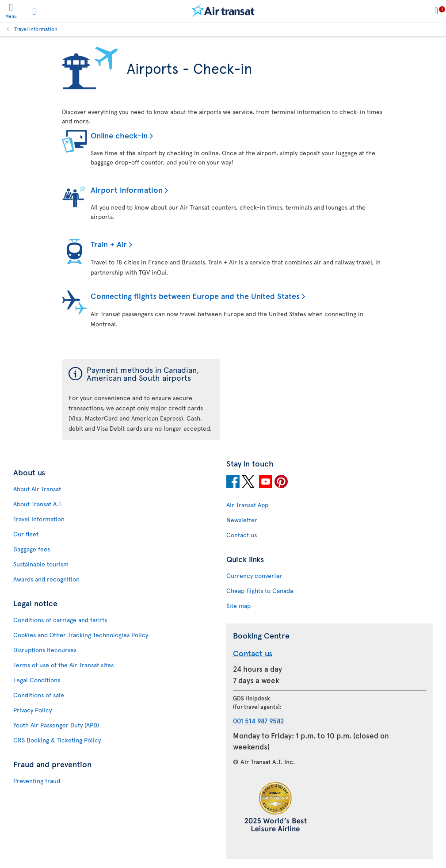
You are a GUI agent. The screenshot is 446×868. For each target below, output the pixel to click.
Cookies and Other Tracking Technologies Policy (81, 635)
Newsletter (242, 520)
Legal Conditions (37, 680)
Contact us (242, 535)
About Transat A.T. (38, 504)
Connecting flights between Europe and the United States (195, 296)
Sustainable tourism (41, 564)
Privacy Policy (32, 710)
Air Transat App (247, 505)
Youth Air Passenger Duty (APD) (56, 725)
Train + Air (109, 244)
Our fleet (26, 534)
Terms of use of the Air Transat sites (63, 665)
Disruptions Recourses (45, 650)
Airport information (127, 189)
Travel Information (36, 29)
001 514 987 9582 (259, 721)
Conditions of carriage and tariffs (60, 620)
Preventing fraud (37, 781)
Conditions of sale (39, 695)
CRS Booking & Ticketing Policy (57, 740)
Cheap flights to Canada (260, 591)
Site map (238, 606)
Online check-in (119, 135)
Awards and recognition (46, 579)
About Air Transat (37, 489)
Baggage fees (32, 549)
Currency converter (254, 575)
